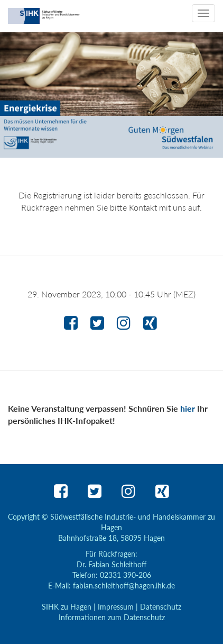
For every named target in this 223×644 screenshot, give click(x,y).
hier (188, 408)
